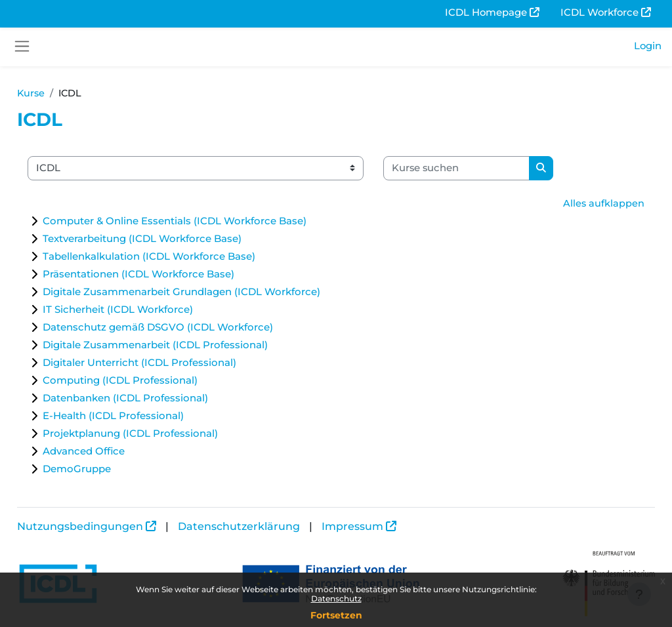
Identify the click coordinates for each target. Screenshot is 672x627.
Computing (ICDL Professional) (150, 381)
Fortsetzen (336, 615)
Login (648, 46)
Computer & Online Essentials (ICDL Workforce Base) (204, 222)
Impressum (382, 526)
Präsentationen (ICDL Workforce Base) (168, 275)
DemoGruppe (106, 470)
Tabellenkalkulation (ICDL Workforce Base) (178, 257)
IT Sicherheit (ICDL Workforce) (147, 311)
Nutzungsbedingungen (110, 526)
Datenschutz (336, 598)
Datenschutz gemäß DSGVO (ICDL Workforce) (187, 328)
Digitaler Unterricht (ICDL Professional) (169, 364)
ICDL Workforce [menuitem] (599, 12)
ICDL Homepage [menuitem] (486, 12)
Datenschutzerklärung (268, 526)
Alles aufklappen (574, 204)
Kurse (61, 94)
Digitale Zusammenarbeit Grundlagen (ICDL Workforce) (211, 293)
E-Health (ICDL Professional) (143, 417)
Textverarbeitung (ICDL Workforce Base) (172, 240)
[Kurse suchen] (486, 169)
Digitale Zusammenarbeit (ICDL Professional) (185, 346)
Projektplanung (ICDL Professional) (160, 435)
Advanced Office (113, 452)
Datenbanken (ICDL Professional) (155, 399)
